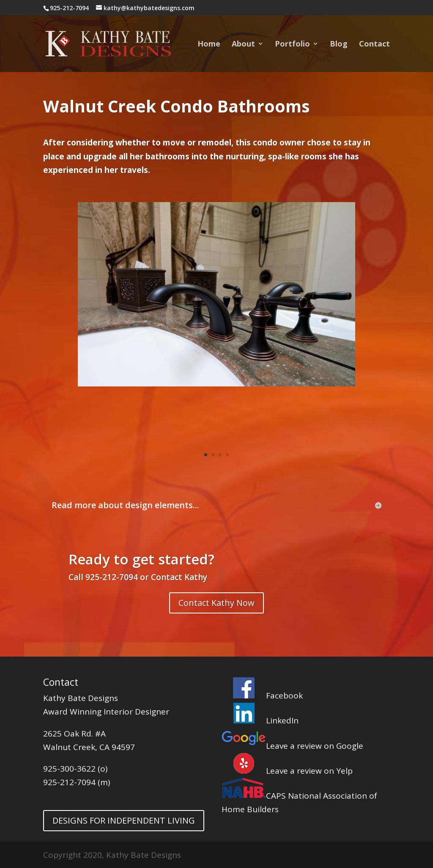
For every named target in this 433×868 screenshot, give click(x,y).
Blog (339, 45)
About (243, 45)
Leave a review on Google (292, 746)
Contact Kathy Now (216, 603)
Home (209, 45)
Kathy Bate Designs (81, 698)
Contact (374, 45)
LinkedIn (260, 720)
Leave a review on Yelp (287, 771)
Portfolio (292, 45)
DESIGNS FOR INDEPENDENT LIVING (124, 820)
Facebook (262, 695)
